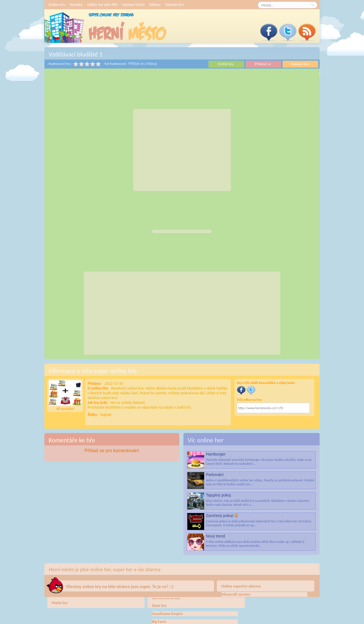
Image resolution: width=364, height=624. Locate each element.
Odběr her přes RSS (102, 5)
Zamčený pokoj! (220, 516)
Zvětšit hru (226, 64)
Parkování (215, 475)
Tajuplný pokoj (218, 495)
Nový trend (215, 536)
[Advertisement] (182, 150)
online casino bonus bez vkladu (166, 598)
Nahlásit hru (300, 64)
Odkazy (155, 5)
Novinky (76, 5)
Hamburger (216, 454)
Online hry (57, 5)
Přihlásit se (263, 64)
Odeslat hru (174, 5)
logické (106, 415)
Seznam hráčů (133, 5)
